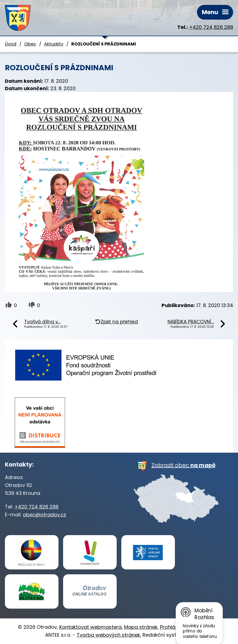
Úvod (11, 44)
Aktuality (54, 44)
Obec (30, 44)
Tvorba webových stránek (108, 635)
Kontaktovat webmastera (90, 627)
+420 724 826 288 (211, 27)
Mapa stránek (141, 627)
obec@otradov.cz (44, 515)
